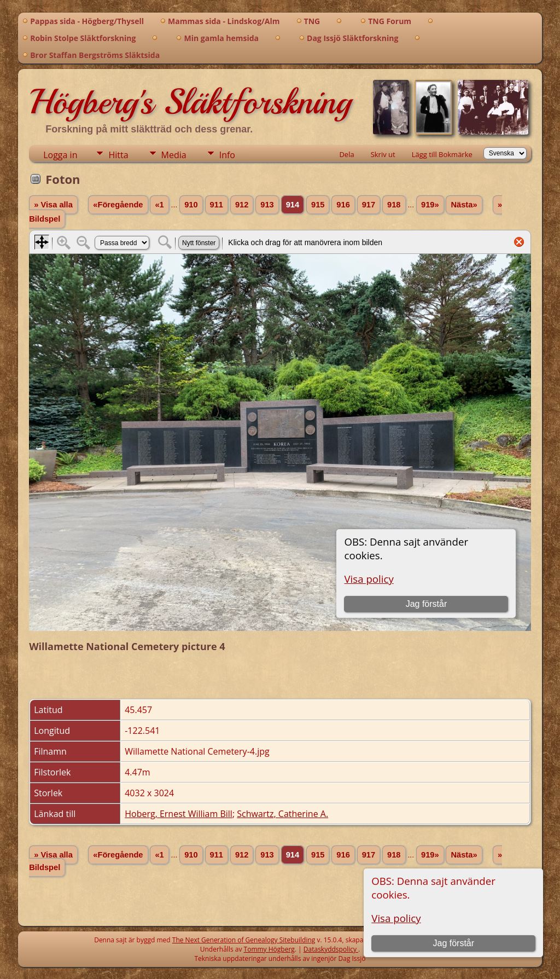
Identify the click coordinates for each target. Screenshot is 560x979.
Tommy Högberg (269, 949)
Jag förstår (453, 943)
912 (242, 205)
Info (227, 155)
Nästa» (464, 205)
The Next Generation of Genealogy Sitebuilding (244, 940)
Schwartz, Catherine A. (282, 814)
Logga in (60, 155)
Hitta (118, 155)
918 (394, 205)
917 (369, 205)
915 (318, 205)
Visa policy (396, 918)
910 (191, 205)
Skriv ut (383, 154)
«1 (159, 205)
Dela (346, 154)
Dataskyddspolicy (331, 949)
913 (267, 205)
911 (217, 205)
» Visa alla (53, 205)
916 (343, 205)
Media (174, 155)
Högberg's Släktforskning (190, 102)
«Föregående (118, 205)
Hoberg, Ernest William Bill (179, 814)
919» (430, 205)
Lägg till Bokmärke (442, 154)
